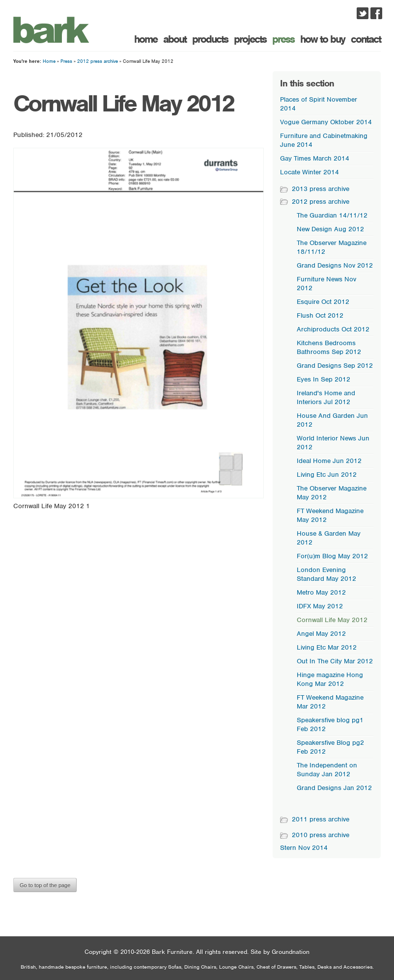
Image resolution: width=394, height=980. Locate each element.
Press (66, 61)
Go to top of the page (45, 885)
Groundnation (291, 952)
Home (49, 61)
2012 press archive (98, 61)
